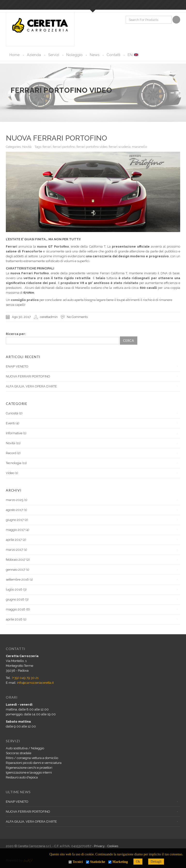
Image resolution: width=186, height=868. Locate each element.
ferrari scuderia (120, 147)
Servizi (54, 55)
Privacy (99, 846)
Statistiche (98, 862)
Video (10, 473)
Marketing (120, 862)
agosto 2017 (14, 510)
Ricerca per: (16, 334)
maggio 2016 (15, 609)
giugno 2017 (15, 520)
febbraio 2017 (16, 560)
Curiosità (12, 413)
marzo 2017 (14, 550)
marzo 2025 (15, 500)
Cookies (113, 846)
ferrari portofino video (92, 147)
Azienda (34, 55)
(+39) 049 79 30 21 (25, 678)
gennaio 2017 (15, 570)
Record (11, 453)
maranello (139, 147)
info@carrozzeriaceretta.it (35, 683)
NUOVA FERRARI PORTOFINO (56, 138)
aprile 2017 (14, 540)
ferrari (47, 147)
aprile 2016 (14, 619)
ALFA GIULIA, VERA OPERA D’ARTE (31, 386)
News (95, 55)
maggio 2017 (15, 530)
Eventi (10, 423)
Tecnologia (14, 463)
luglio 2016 (14, 589)
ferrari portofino (64, 147)
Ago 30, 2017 (21, 317)
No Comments (77, 317)
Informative (14, 433)
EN (130, 55)
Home (15, 55)
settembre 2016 (17, 580)
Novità (27, 147)
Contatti (113, 55)
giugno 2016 (15, 599)
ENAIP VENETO (17, 366)
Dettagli (156, 862)
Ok (138, 862)
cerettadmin (49, 317)
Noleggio (74, 55)
